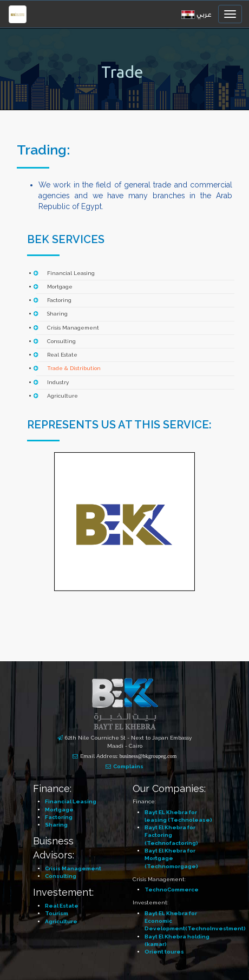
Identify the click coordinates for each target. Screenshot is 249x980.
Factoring (59, 300)
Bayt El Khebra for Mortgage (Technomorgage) (171, 858)
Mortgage (60, 287)
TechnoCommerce (172, 890)
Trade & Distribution (74, 368)
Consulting (61, 341)
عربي (204, 15)
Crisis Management (73, 328)
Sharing (57, 314)
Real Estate (62, 355)
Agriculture (63, 396)
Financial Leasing (71, 273)
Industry (58, 382)
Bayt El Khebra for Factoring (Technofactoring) (171, 835)
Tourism (57, 913)
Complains (128, 766)
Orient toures (164, 952)
